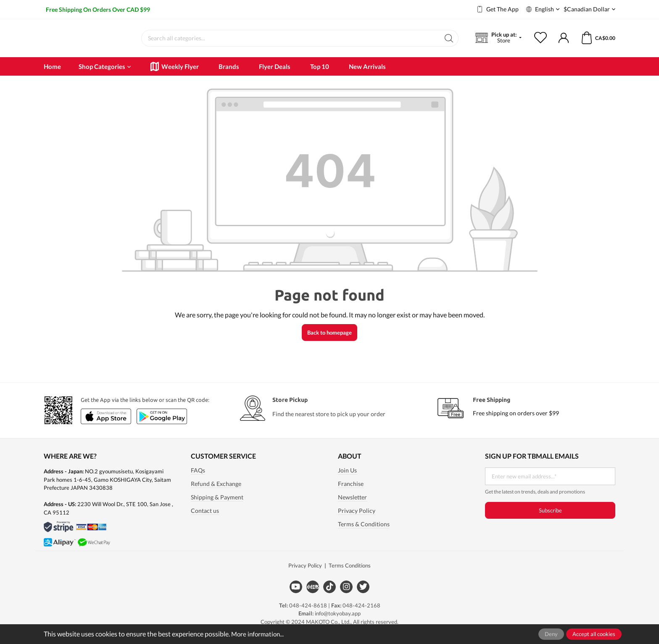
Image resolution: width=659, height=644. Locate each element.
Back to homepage (329, 341)
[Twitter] (363, 595)
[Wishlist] (546, 42)
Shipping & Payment (217, 506)
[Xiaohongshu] (313, 595)
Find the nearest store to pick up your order (329, 422)
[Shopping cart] (593, 42)
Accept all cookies (594, 634)
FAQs (198, 479)
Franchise (351, 492)
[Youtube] (296, 595)
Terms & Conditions (364, 533)
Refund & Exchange (216, 492)
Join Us (347, 479)
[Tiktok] (329, 595)
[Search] (449, 42)
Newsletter (352, 506)
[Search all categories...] (291, 42)
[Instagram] (346, 595)
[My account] (564, 42)
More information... (259, 634)
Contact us (205, 519)
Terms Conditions (350, 574)
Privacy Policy (357, 519)
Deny (551, 634)
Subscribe (550, 519)
